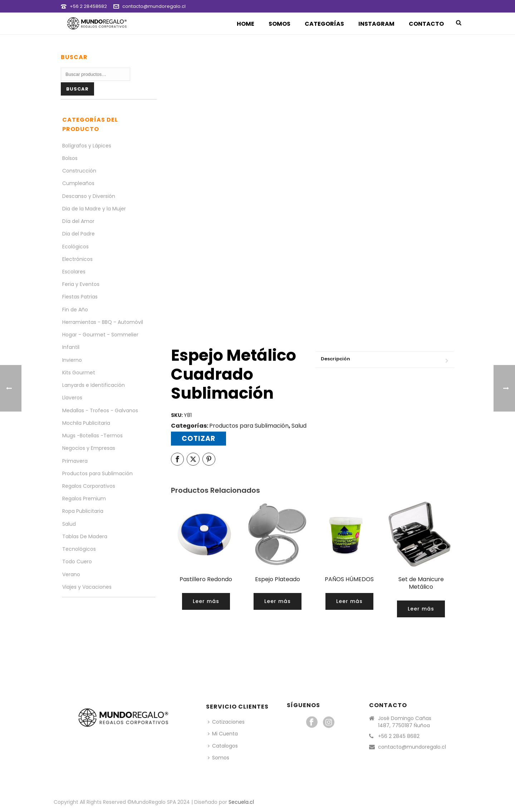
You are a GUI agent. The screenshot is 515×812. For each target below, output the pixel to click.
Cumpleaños (78, 183)
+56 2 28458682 (88, 6)
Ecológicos (75, 247)
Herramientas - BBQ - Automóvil (103, 322)
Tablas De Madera (85, 536)
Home (246, 24)
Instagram (376, 24)
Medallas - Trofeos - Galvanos (100, 410)
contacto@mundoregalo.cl (154, 6)
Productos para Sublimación (249, 426)
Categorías (324, 24)
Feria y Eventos (81, 284)
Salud (299, 426)
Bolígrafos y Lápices (87, 146)
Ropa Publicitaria (83, 511)
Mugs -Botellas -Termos (92, 436)
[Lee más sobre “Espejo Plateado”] (278, 601)
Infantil (71, 347)
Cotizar (198, 439)
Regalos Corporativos (89, 486)
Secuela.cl (241, 802)
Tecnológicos (79, 549)
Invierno (72, 360)
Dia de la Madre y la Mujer (94, 209)
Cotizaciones (226, 722)
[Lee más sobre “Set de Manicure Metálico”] (421, 609)
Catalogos (223, 746)
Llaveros (72, 398)
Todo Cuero (77, 561)
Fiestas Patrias (80, 297)
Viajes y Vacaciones (87, 587)
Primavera (75, 461)
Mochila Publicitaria (86, 423)
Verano (71, 574)
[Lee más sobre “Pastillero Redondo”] (206, 601)
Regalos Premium (84, 499)
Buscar (77, 89)
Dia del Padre (79, 234)
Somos (279, 24)
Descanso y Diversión (89, 196)
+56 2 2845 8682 (399, 736)
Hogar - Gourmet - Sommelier (100, 335)
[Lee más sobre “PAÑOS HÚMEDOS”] (349, 601)
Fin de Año (75, 310)
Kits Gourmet (79, 373)
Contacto (426, 24)
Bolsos (70, 158)
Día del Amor (78, 221)
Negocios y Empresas (89, 448)
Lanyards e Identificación (94, 385)
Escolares (74, 272)
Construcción (79, 171)
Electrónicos (77, 259)
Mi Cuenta (223, 734)
